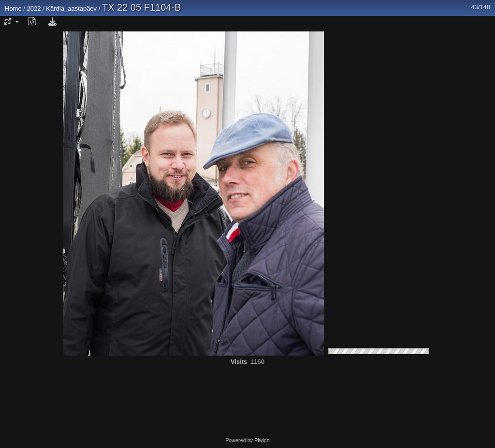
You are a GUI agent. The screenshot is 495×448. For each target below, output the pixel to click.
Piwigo (262, 440)
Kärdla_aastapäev (71, 8)
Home (13, 8)
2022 (34, 8)
